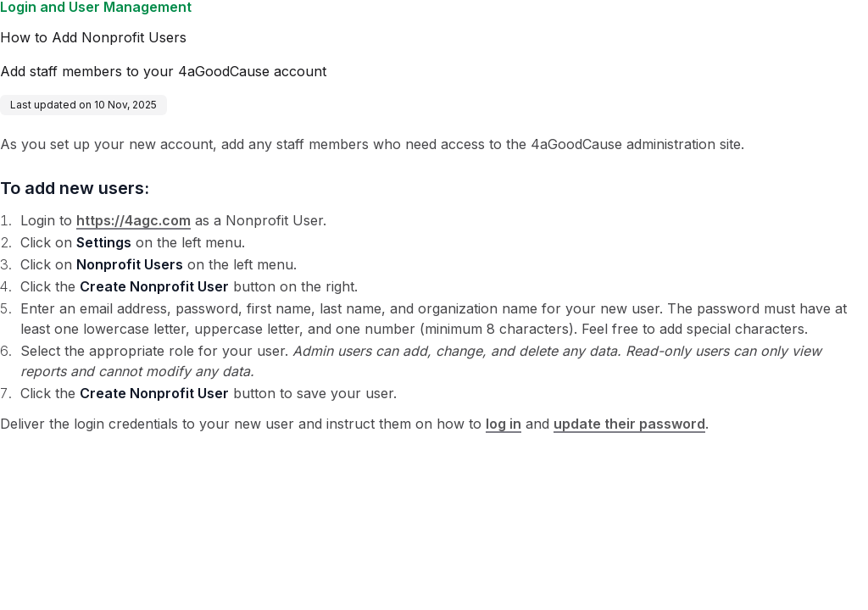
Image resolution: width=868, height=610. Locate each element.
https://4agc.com (134, 220)
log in (504, 424)
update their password (629, 424)
